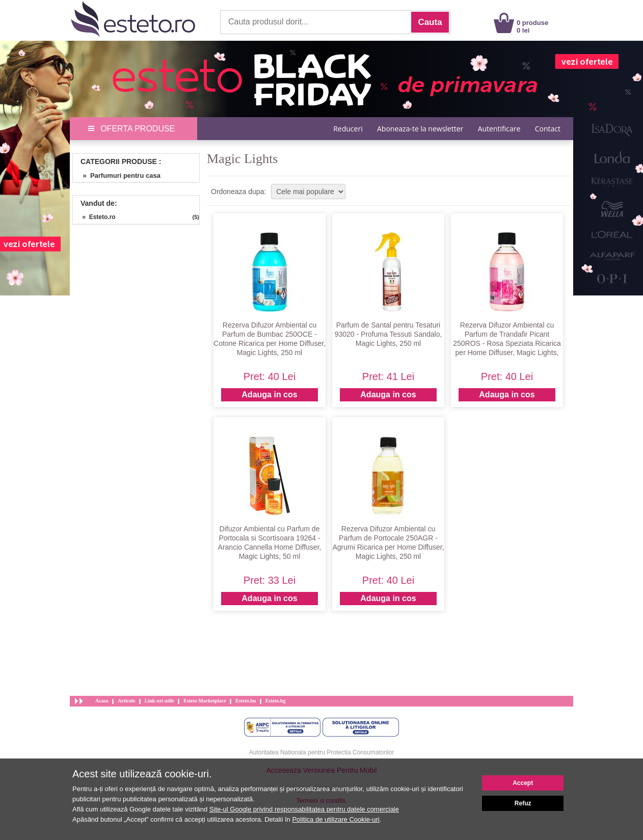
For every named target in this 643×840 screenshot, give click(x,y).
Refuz (523, 803)
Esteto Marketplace (205, 701)
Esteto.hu (246, 701)
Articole (126, 701)
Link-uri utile (159, 701)
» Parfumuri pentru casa (118, 175)
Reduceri (348, 129)
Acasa (102, 701)
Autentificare (499, 129)
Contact (548, 129)
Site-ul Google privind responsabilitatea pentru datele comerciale (304, 809)
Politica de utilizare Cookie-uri (336, 819)
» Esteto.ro (96, 217)
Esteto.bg (276, 701)
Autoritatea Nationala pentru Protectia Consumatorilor (322, 752)
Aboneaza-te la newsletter (420, 129)
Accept (523, 783)
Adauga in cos (269, 395)
